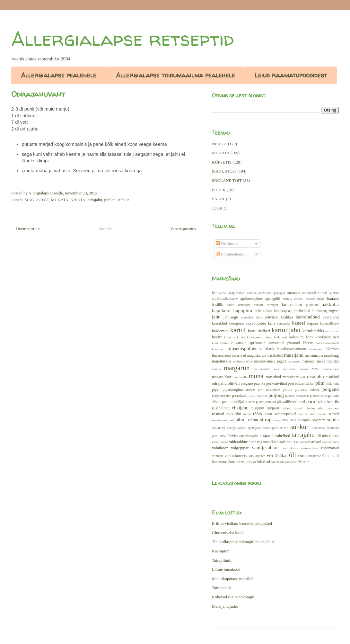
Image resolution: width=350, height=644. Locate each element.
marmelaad (290, 369)
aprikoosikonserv (225, 299)
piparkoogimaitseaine (239, 390)
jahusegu (231, 317)
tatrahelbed (281, 436)
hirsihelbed (302, 311)
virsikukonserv (236, 456)
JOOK (217, 208)
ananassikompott (315, 293)
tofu (325, 436)
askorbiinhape (315, 299)
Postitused (227, 243)
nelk (303, 377)
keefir (217, 337)
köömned (218, 349)
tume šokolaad (274, 442)
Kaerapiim (221, 551)
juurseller (247, 317)
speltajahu (254, 428)
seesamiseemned (223, 420)
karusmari (332, 331)
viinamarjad (330, 448)
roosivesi (333, 408)
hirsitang (320, 311)
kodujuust (280, 337)
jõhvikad (272, 317)
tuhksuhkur (238, 442)
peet (291, 384)
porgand (331, 389)
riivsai (298, 408)
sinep (277, 420)
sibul (241, 420)
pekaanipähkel (305, 384)
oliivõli (234, 383)
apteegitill (273, 299)
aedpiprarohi (237, 293)
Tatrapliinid (222, 560)
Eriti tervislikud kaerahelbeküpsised (242, 523)
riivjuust (273, 408)
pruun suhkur (258, 396)
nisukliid (332, 377)
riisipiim (258, 408)
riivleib (286, 408)
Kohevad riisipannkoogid (233, 597)
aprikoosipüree (252, 299)
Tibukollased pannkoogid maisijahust (243, 542)
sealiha (303, 414)
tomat (334, 436)
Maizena (219, 293)
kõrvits (308, 343)
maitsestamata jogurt (270, 361)
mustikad (273, 377)
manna (216, 369)
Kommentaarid (231, 254)
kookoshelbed (327, 337)
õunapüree (236, 462)
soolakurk (219, 428)
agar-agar (279, 293)
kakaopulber (256, 323)
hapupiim (243, 310)
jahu (216, 317)
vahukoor (220, 448)
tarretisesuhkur (250, 436)
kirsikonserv (255, 337)
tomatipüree (220, 442)
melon (304, 369)
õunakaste (314, 456)
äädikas (281, 456)
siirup (266, 420)
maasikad (239, 356)
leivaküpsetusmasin (292, 349)
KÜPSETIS (222, 162)
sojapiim (319, 420)
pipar (216, 390)
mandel (333, 361)
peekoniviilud (276, 384)
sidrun (253, 420)
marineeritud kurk (266, 369)
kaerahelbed (307, 317)
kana (272, 323)
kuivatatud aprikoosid (248, 343)
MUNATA (60, 200)
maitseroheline (243, 361)
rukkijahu (234, 414)
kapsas (313, 323)
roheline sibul (314, 408)
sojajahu (304, 420)
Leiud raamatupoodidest (291, 75)
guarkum (312, 305)
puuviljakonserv (243, 402)
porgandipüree (222, 396)
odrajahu (95, 200)
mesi (315, 369)
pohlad (110, 200)
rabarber (325, 402)
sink (285, 420)
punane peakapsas (297, 396)
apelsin (334, 293)
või (270, 455)
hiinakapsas (283, 311)
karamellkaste (329, 323)
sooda (333, 420)
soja (293, 420)
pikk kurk (332, 384)
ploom (288, 390)
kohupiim (297, 337)
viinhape (218, 456)
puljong (276, 395)
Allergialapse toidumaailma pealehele (175, 75)
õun (302, 455)
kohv (309, 337)
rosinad (218, 414)
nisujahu (315, 376)
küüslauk (267, 349)
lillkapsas (332, 349)
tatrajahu (303, 435)
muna (256, 376)
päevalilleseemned (291, 402)
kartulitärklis (313, 331)
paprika (260, 384)
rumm (247, 414)
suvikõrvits (229, 436)
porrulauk (239, 396)
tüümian (302, 442)
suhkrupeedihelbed (276, 428)
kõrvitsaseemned (328, 343)
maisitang (332, 356)
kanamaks (284, 323)
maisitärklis (222, 361)
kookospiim (220, 343)
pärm (311, 401)
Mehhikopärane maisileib (233, 579)
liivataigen (315, 349)
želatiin (304, 462)
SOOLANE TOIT (227, 180)
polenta (315, 390)
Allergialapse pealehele (59, 75)
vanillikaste (290, 448)
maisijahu (294, 355)
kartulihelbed (259, 331)
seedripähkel (318, 414)
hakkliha (330, 304)
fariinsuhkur (292, 304)
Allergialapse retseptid (122, 39)
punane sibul (319, 396)
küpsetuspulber (241, 349)
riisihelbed (221, 408)
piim (320, 383)
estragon (272, 305)
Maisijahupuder (225, 606)
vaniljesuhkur (265, 447)
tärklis (290, 442)
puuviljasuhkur (266, 402)
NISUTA (78, 200)
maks (321, 361)
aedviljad (265, 293)
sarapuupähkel (285, 414)
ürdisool (250, 462)
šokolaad (263, 462)
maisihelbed (275, 356)
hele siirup (263, 311)
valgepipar (240, 448)
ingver (334, 311)
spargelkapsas (236, 428)
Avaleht (105, 229)
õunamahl (331, 456)
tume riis (255, 442)
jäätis (259, 317)
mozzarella (240, 377)
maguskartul (257, 356)
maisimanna (314, 356)
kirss (269, 337)
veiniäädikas (310, 448)
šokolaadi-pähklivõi (284, 462)
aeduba (252, 293)
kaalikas (287, 317)
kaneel (298, 323)
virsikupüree (257, 456)
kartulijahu (286, 330)
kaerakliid (219, 323)
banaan (333, 298)
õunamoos (220, 462)
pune (226, 402)
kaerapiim (236, 323)
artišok (299, 299)
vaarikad (314, 442)
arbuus (287, 299)
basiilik (217, 305)
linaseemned (221, 356)
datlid (231, 305)
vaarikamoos (330, 442)
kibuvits (230, 337)
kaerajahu (331, 317)
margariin (237, 368)
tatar (267, 436)
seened (334, 414)
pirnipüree (273, 390)
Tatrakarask (222, 588)
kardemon (220, 331)
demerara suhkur (250, 305)
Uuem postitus (28, 229)
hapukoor (221, 310)
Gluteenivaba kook (228, 533)
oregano (247, 384)
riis (336, 402)
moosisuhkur (222, 377)
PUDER (219, 190)
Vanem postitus (183, 229)
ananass (293, 293)
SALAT (218, 199)
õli (293, 455)
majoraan (308, 361)
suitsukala (318, 428)
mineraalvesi (330, 369)
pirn (261, 390)
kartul (238, 330)
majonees (294, 361)
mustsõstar (291, 377)
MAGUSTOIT (37, 200)
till (319, 436)
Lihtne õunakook (226, 569)
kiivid (241, 337)
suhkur (123, 200)
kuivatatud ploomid (284, 343)
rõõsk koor (263, 414)
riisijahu (240, 408)
